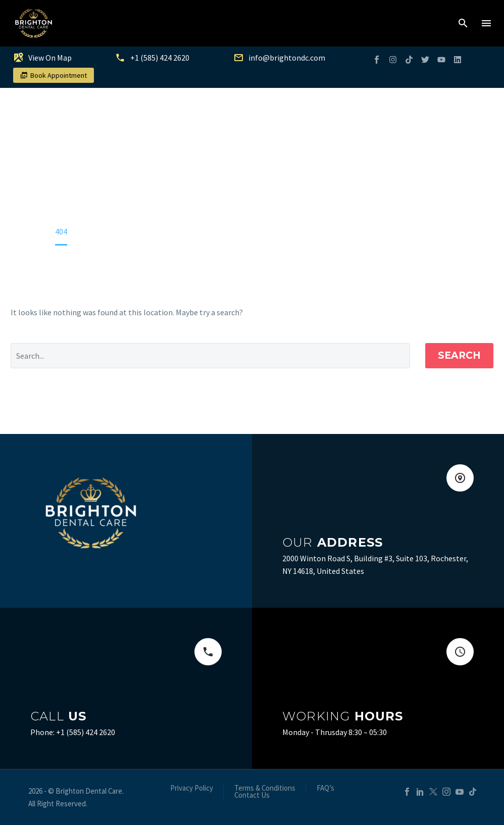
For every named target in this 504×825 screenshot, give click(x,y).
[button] (463, 23)
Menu (486, 23)
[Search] (210, 356)
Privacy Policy (192, 788)
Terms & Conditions (265, 788)
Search (459, 355)
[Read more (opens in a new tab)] (55, 60)
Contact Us (252, 795)
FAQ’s (325, 788)
